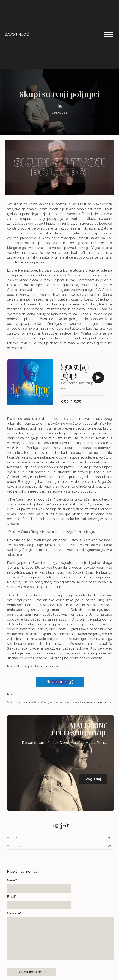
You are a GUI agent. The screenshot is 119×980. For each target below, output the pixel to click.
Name (12, 880)
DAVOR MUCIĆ (17, 34)
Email (12, 897)
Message (14, 913)
